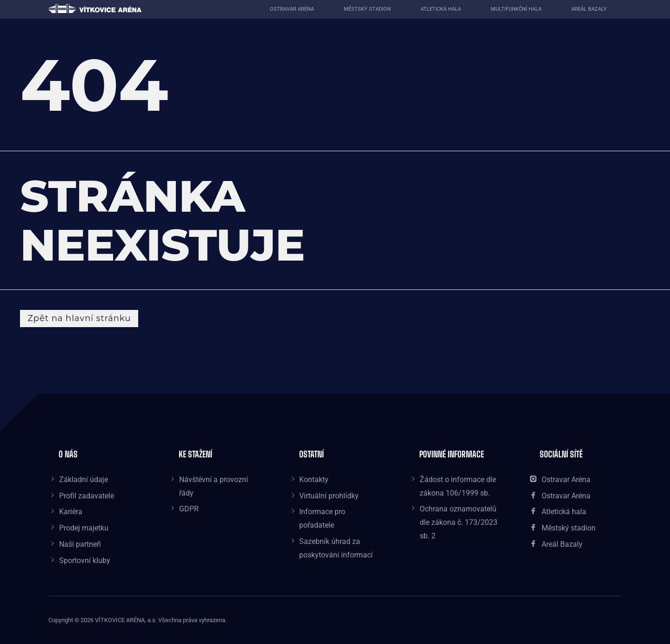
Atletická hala (441, 9)
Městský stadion (367, 9)
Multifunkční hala (516, 9)
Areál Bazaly (589, 9)
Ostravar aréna (292, 9)
